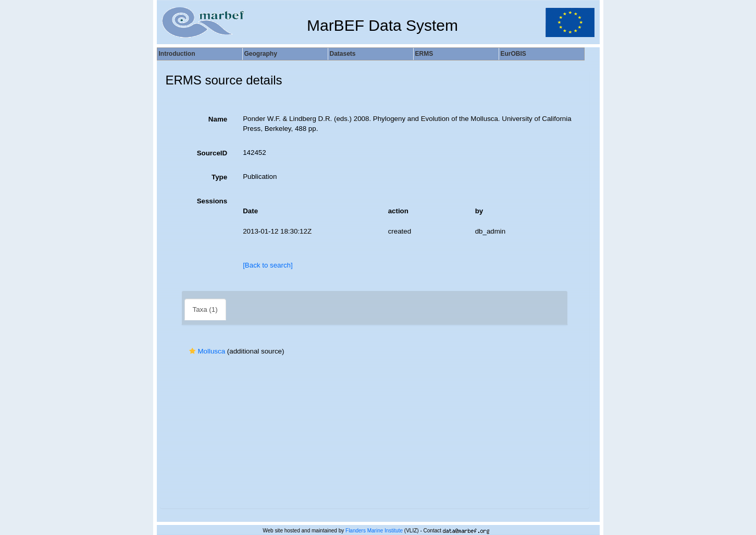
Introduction (177, 54)
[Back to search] (268, 265)
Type (219, 177)
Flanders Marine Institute (374, 531)
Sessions (212, 201)
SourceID (212, 153)
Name (218, 119)
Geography (261, 54)
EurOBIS (513, 54)
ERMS (424, 54)
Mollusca (206, 351)
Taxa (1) (205, 309)
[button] (192, 351)
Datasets (343, 54)
